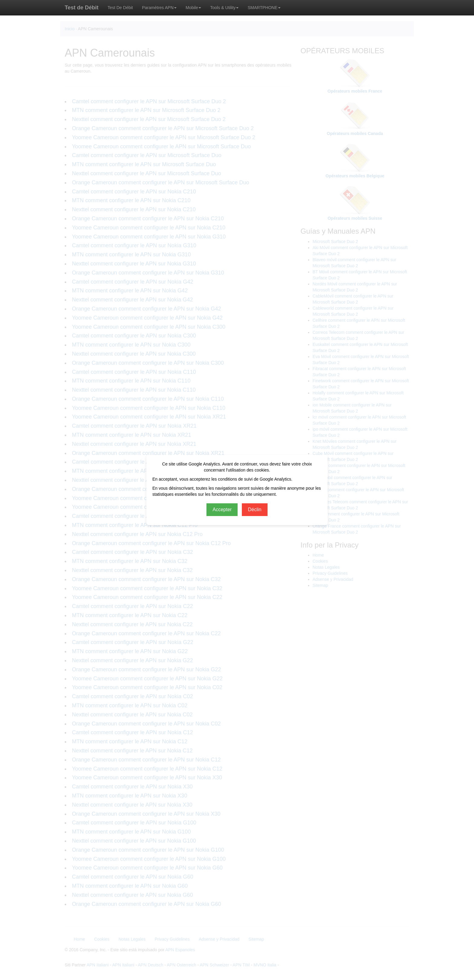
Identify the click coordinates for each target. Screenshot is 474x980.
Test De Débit (120, 8)
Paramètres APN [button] (159, 8)
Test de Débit (82, 8)
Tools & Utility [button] (224, 8)
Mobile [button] (193, 8)
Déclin (255, 510)
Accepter (222, 510)
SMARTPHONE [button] (264, 8)
